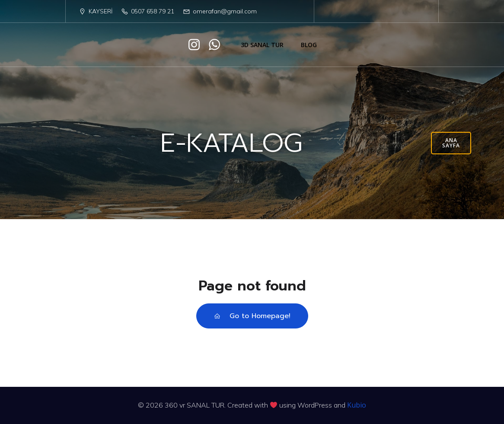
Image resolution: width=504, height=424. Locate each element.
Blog (309, 45)
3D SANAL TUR (262, 45)
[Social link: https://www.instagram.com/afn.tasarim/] (197, 45)
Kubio (357, 405)
